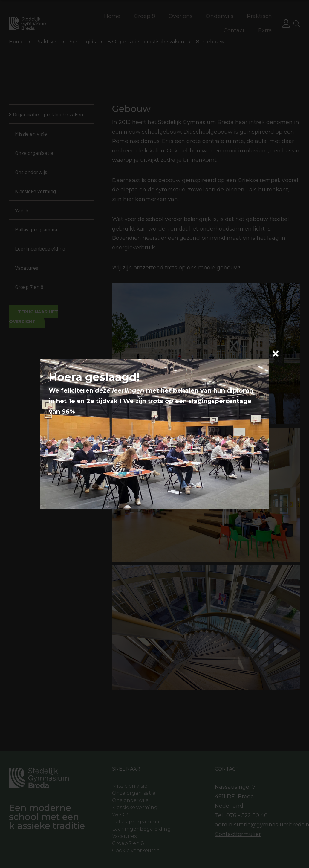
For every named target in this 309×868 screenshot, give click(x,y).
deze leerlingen (120, 390)
